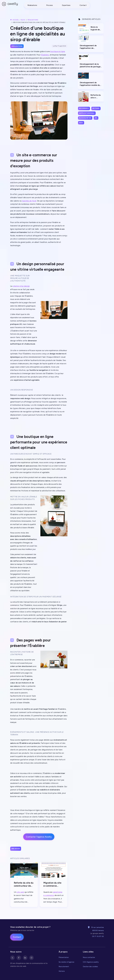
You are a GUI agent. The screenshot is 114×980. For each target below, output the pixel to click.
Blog (23, 20)
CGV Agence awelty (91, 962)
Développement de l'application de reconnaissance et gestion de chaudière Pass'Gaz (89, 47)
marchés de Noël (29, 201)
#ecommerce (84, 108)
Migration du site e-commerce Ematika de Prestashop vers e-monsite (53, 884)
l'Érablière (45, 55)
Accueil (16, 20)
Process (50, 5)
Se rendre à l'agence (67, 962)
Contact (83, 5)
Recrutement (64, 966)
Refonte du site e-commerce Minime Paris (96, 96)
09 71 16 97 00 (98, 936)
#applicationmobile (87, 113)
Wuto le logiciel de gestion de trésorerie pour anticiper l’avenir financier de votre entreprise (96, 28)
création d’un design (21, 286)
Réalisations (32, 5)
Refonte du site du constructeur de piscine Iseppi (24, 884)
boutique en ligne (58, 51)
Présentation (64, 957)
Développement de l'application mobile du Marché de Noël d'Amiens (90, 84)
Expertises (66, 5)
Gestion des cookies (90, 966)
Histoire (62, 971)
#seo (81, 123)
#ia (96, 118)
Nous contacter (89, 957)
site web (20, 892)
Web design (16, 849)
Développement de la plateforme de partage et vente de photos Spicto (90, 65)
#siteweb (96, 108)
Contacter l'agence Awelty (39, 837)
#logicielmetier (85, 118)
